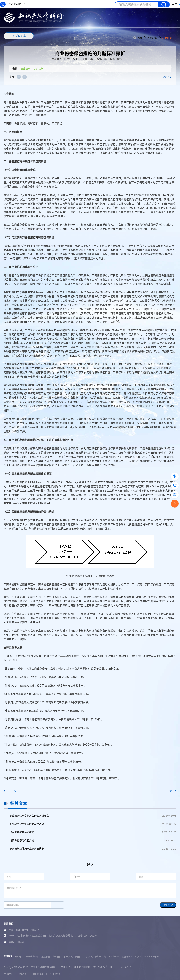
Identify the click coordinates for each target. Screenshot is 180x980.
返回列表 (21, 36)
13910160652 (13, 4)
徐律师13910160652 (27, 930)
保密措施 (38, 69)
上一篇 (10, 791)
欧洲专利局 (127, 957)
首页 (138, 38)
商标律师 (57, 957)
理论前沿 (152, 38)
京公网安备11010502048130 (113, 967)
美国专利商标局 (111, 957)
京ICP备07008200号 (75, 967)
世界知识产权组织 (93, 957)
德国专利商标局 (152, 957)
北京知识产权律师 (73, 957)
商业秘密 (167, 38)
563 (168, 77)
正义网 (138, 957)
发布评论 (168, 905)
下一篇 (170, 791)
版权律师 (46, 957)
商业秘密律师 (32, 957)
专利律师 (19, 957)
